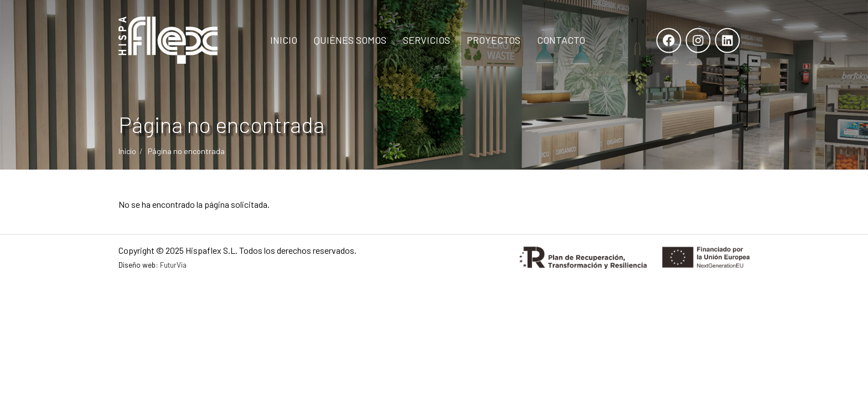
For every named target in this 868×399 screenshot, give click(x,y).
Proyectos (494, 40)
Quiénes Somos (350, 40)
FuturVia (173, 265)
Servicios (427, 40)
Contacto (561, 40)
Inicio (284, 40)
